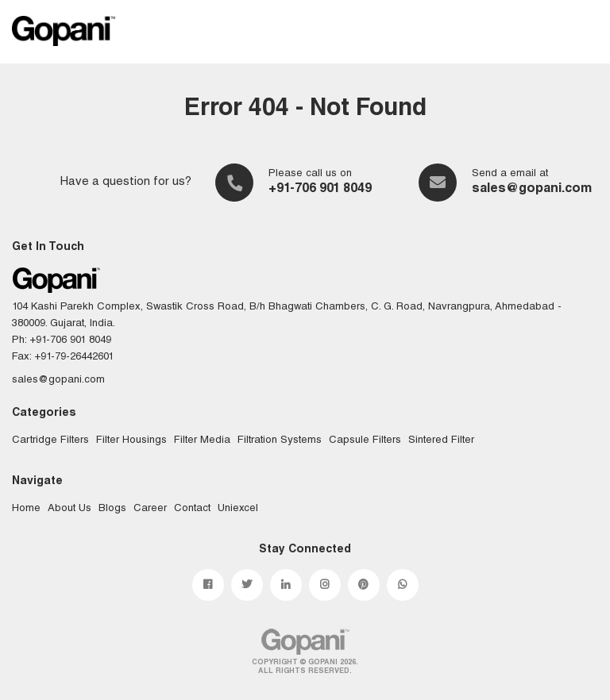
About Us (69, 509)
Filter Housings (131, 441)
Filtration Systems (280, 441)
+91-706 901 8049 (320, 190)
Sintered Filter (441, 441)
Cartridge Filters (50, 441)
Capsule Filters (365, 441)
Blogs (112, 509)
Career (150, 509)
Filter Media (202, 441)
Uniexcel (238, 509)
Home (26, 509)
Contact (192, 509)
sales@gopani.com (532, 190)
